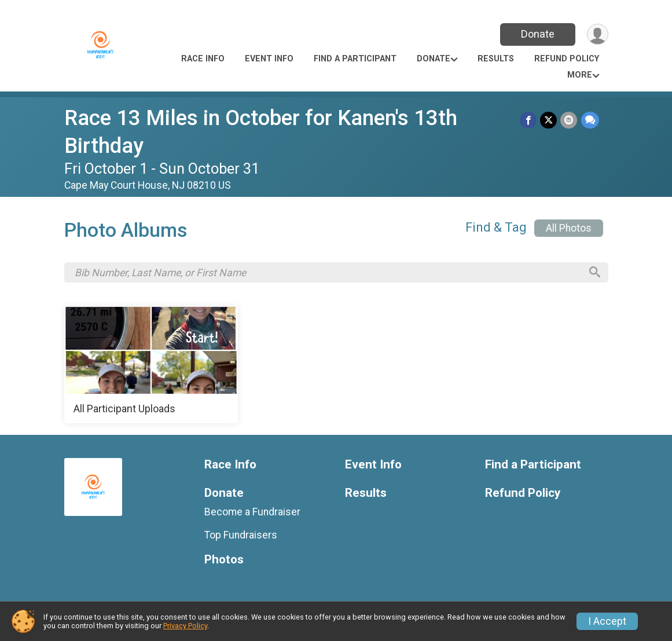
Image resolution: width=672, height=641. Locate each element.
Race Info (203, 59)
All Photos (569, 228)
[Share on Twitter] (549, 120)
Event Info (269, 59)
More (580, 75)
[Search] (594, 273)
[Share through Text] (590, 120)
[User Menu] (598, 34)
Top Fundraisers (241, 536)
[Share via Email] (569, 120)
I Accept (607, 621)
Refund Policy (567, 59)
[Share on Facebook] (529, 120)
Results (496, 59)
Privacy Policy (185, 626)
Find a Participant (355, 59)
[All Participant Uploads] (151, 366)
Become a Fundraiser (252, 512)
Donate (537, 34)
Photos (224, 560)
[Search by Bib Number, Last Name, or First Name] (328, 273)
